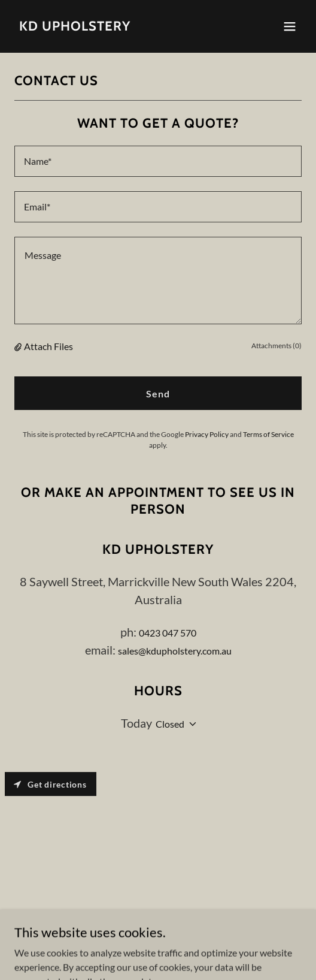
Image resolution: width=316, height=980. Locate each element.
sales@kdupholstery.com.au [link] (175, 651)
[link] (75, 27)
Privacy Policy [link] (207, 434)
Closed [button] (170, 724)
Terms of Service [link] (268, 434)
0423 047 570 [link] (168, 633)
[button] (290, 26)
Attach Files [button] (48, 346)
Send (158, 393)
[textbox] (158, 161)
